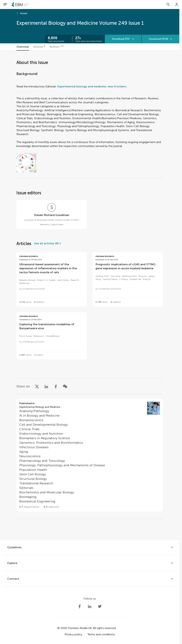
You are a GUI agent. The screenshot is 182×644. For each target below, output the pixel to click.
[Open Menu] (5, 5)
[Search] (168, 5)
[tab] (23, 47)
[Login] (177, 5)
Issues (24, 13)
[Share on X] (37, 386)
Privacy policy (73, 634)
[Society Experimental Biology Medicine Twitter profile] (100, 606)
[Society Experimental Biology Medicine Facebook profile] (80, 606)
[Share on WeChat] (65, 386)
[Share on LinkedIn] (46, 386)
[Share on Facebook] (56, 386)
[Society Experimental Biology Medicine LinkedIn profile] (90, 606)
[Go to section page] (90, 455)
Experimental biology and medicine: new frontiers (92, 86)
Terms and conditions (101, 634)
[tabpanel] (90, 295)
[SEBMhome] (20, 5)
